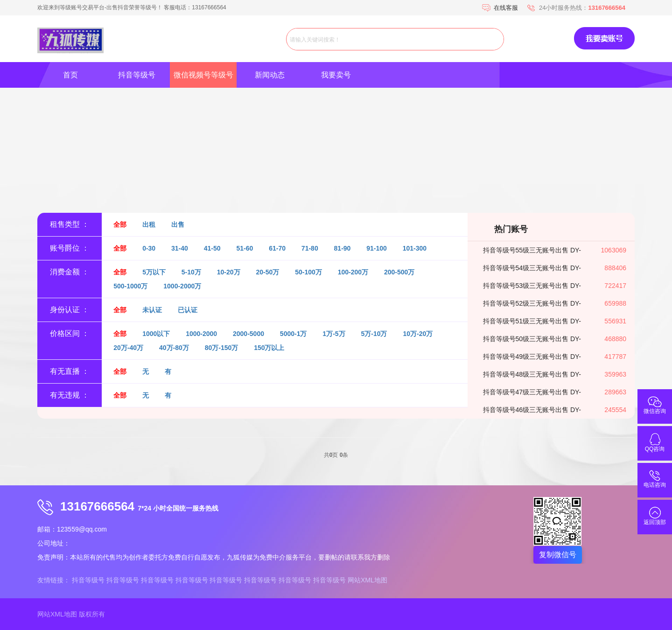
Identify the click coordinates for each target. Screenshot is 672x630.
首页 (70, 75)
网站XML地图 (367, 580)
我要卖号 (336, 75)
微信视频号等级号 (203, 75)
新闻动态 (270, 75)
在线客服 (506, 8)
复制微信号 (558, 555)
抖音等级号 (137, 75)
